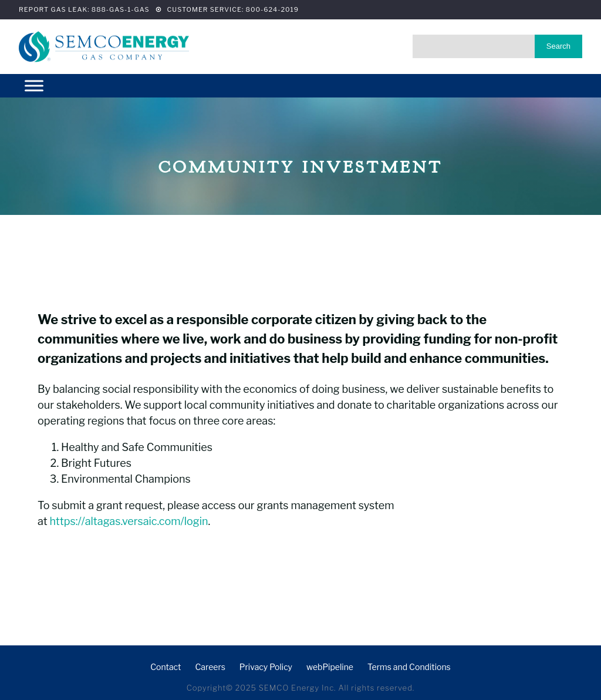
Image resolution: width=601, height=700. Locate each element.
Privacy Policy (266, 667)
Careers (210, 667)
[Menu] (34, 85)
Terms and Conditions (409, 667)
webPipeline (330, 667)
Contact (166, 667)
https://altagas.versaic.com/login (129, 521)
